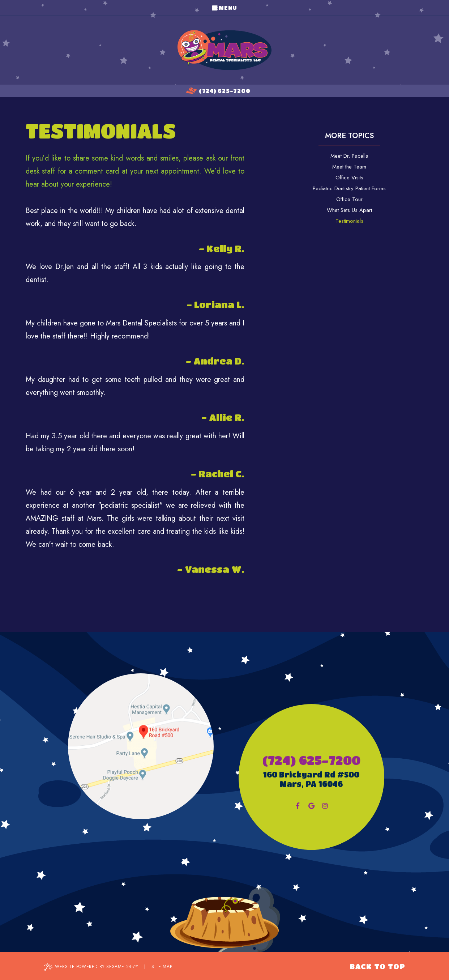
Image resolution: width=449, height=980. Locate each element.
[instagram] (325, 806)
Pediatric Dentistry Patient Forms (349, 188)
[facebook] (298, 806)
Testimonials (349, 221)
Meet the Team (349, 167)
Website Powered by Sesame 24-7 (91, 967)
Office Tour (349, 199)
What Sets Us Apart (349, 210)
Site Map (162, 967)
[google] (311, 806)
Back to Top (377, 966)
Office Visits (349, 178)
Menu (224, 8)
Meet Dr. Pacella (349, 156)
